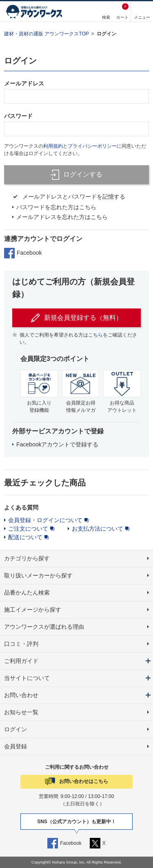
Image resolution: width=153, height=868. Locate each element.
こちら (95, 335)
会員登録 (16, 746)
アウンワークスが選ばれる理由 (44, 627)
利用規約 (53, 146)
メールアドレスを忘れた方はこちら (62, 217)
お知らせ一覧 (21, 712)
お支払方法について (98, 529)
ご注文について (28, 529)
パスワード (18, 116)
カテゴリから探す (27, 558)
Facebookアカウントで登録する (57, 444)
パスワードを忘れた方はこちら (56, 207)
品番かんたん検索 (27, 593)
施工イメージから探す (33, 610)
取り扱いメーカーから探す (38, 575)
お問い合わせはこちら (84, 781)
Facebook (23, 253)
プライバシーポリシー (92, 146)
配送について (25, 537)
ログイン (106, 34)
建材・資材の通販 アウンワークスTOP (47, 34)
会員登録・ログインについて (45, 520)
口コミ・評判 (21, 644)
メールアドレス (24, 83)
